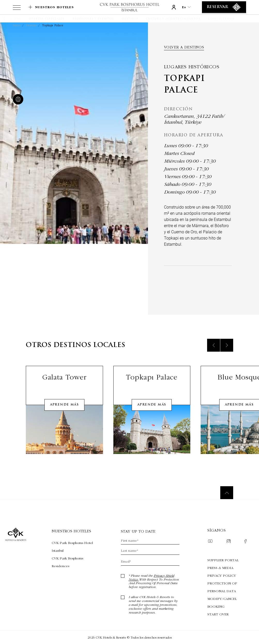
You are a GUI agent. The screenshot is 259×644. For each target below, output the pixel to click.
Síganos (217, 530)
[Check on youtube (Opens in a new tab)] (210, 542)
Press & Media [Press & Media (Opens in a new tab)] (220, 568)
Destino (32, 25)
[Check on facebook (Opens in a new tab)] (245, 542)
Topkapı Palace (53, 25)
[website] (17, 100)
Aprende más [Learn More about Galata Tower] (64, 411)
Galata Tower (64, 384)
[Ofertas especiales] (47, 19)
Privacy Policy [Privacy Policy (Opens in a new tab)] (222, 575)
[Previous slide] (214, 352)
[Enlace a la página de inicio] (129, 7)
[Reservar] (224, 7)
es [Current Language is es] (186, 7)
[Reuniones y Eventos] (93, 19)
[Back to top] (227, 493)
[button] (11, 19)
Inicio (17, 25)
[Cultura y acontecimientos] (173, 19)
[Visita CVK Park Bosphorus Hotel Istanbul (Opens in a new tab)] (72, 547)
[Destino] (130, 19)
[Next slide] (227, 352)
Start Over (218, 614)
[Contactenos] (221, 19)
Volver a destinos (184, 47)
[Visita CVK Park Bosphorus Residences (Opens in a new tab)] (72, 562)
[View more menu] (17, 9)
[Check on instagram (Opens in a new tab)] (229, 542)
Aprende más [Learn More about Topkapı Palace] (152, 411)
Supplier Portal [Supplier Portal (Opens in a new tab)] (223, 560)
